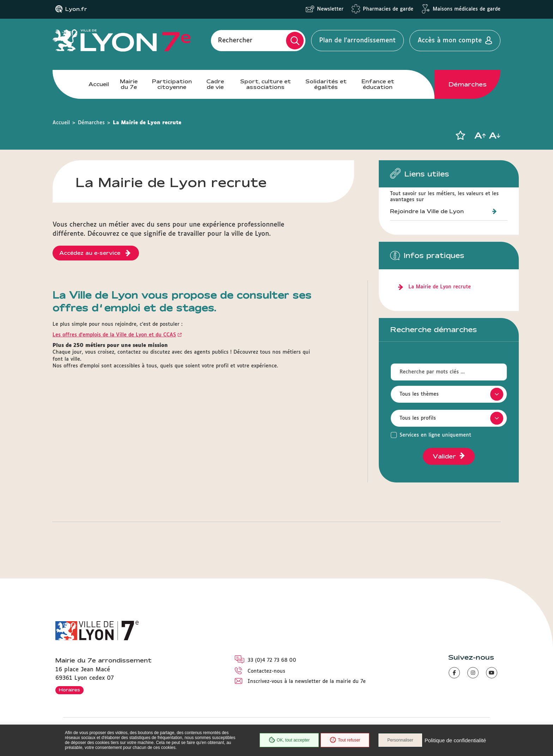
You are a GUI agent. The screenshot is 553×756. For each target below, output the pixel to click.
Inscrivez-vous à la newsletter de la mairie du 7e (307, 682)
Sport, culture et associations (266, 84)
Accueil (99, 84)
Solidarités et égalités (326, 84)
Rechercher (235, 41)
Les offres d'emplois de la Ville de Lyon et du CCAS (114, 335)
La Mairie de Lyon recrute (440, 287)
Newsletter (330, 9)
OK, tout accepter (289, 740)
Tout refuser (345, 740)
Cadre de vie (215, 84)
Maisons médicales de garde (467, 9)
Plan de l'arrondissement (357, 41)
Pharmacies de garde (388, 9)
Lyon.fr (76, 9)
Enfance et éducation (378, 84)
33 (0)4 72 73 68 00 (272, 660)
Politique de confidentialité (455, 740)
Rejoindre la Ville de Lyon (427, 211)
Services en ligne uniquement (435, 435)
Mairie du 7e (129, 84)
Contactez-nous (266, 671)
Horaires (69, 690)
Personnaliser (400, 740)
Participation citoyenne (172, 84)
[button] (460, 136)
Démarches (468, 84)
